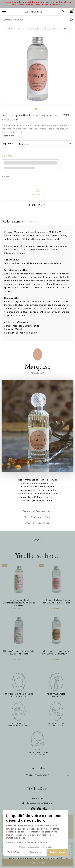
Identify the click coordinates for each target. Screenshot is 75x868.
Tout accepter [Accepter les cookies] (57, 852)
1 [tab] (36, 109)
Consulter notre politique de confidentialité (27, 842)
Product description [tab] (14, 222)
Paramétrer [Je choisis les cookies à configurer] (36, 852)
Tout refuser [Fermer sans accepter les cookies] (14, 852)
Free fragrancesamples (56, 695)
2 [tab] (39, 109)
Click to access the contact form (37, 803)
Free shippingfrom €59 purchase (19, 724)
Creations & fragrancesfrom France (19, 695)
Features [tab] (33, 222)
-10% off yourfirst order (56, 724)
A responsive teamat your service (37, 754)
